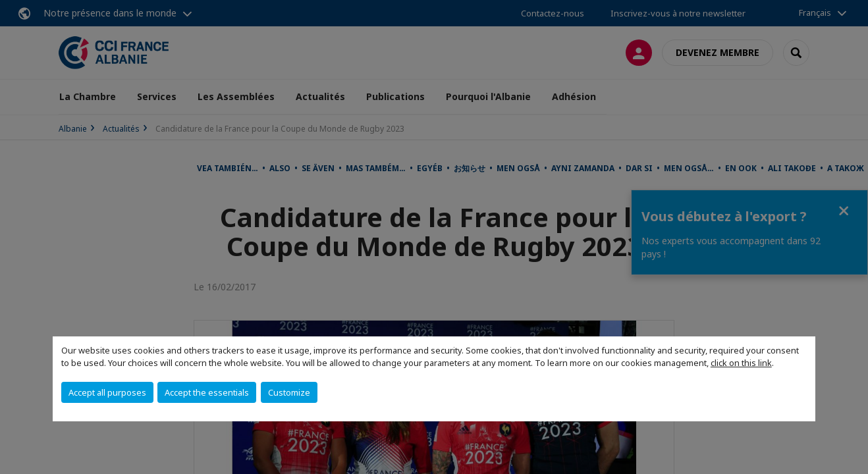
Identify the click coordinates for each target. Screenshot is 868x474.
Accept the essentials (207, 392)
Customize (289, 392)
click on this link (741, 363)
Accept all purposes (107, 392)
